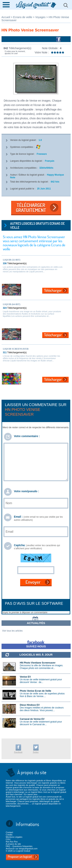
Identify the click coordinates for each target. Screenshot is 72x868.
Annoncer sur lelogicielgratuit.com (22, 849)
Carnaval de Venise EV (32, 719)
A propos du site (13, 844)
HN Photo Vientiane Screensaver (38, 663)
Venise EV (25, 677)
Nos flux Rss (12, 842)
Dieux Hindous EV (30, 705)
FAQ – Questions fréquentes (19, 846)
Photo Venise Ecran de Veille (35, 691)
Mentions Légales (14, 837)
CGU (8, 839)
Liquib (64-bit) (12, 304)
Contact (9, 832)
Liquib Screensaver (16, 349)
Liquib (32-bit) (12, 260)
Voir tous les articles (12, 631)
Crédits (9, 835)
